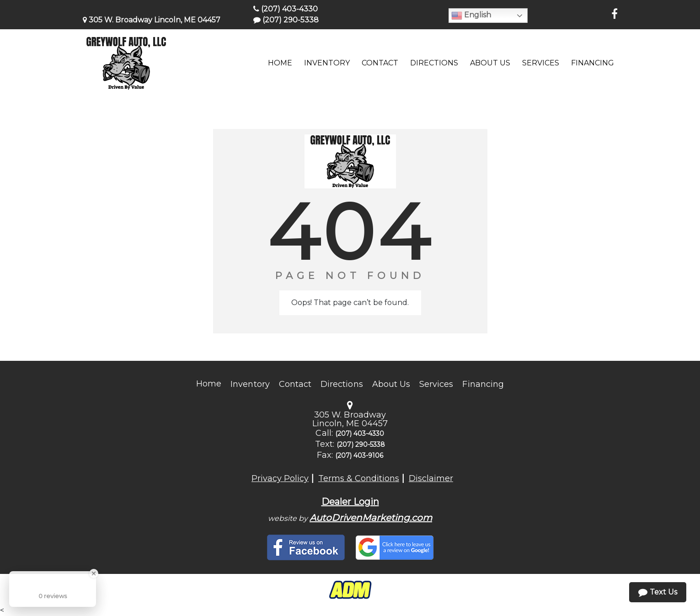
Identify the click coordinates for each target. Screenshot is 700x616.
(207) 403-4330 (286, 9)
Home (209, 384)
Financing (483, 384)
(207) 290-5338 (286, 20)
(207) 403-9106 (359, 455)
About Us (391, 384)
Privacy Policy (280, 478)
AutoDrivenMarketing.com (371, 518)
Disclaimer (431, 478)
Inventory (250, 384)
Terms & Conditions (359, 478)
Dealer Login (350, 502)
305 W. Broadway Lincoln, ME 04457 (152, 20)
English (471, 16)
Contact (295, 384)
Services (436, 384)
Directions (342, 384)
